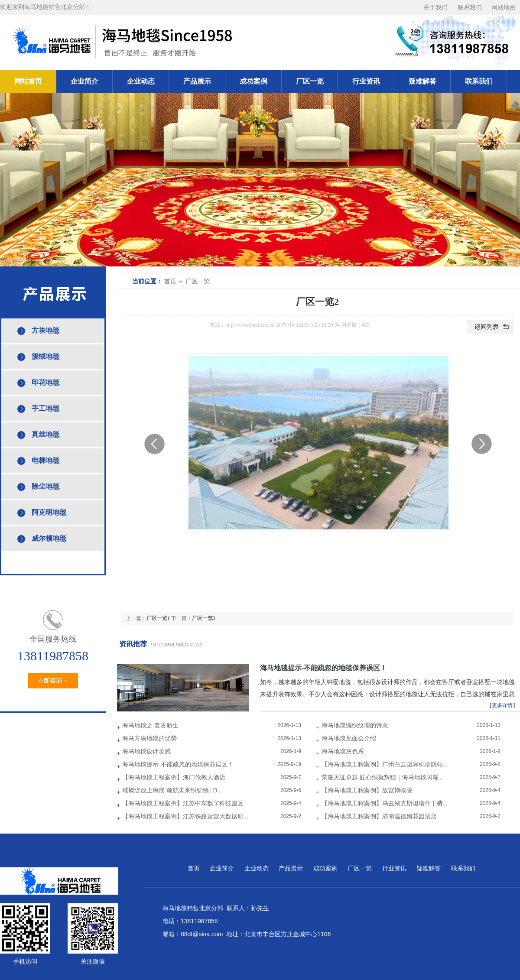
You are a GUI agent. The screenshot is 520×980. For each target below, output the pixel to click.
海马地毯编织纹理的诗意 (355, 725)
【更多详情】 (502, 705)
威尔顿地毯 (49, 538)
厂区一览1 (158, 618)
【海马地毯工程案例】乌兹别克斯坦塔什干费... (385, 803)
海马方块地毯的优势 (149, 738)
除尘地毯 (45, 486)
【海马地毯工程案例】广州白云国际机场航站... (385, 764)
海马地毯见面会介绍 (349, 738)
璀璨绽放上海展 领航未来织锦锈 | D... (172, 790)
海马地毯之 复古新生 (150, 725)
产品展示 (197, 81)
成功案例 (253, 81)
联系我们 (470, 8)
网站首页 (28, 81)
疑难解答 (422, 81)
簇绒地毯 (45, 356)
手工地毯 (45, 408)
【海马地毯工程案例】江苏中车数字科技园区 (183, 803)
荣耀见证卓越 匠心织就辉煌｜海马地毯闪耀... (382, 777)
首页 (194, 868)
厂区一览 (310, 81)
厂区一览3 (204, 618)
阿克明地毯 (49, 512)
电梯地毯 (45, 460)
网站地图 (504, 8)
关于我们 (435, 8)
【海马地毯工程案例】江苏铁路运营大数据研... (185, 816)
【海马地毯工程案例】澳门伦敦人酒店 (174, 777)
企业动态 (141, 81)
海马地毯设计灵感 (146, 751)
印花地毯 (45, 382)
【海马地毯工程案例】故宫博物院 (367, 790)
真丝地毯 (45, 434)
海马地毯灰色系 (343, 751)
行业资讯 (366, 81)
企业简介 (84, 81)
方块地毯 (45, 330)
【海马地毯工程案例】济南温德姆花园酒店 (379, 816)
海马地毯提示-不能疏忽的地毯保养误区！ (323, 668)
